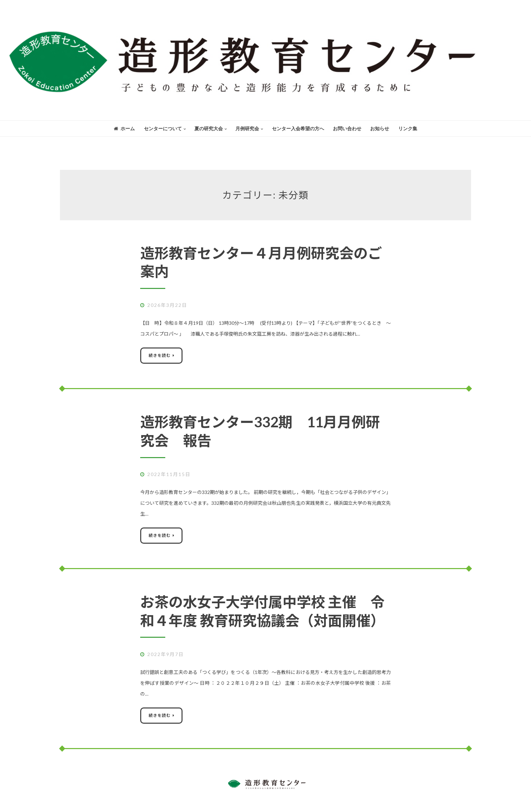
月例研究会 (247, 129)
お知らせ (380, 129)
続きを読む (160, 355)
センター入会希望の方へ (298, 129)
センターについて (163, 129)
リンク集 (408, 129)
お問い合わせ (347, 129)
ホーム (124, 129)
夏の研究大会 (209, 129)
